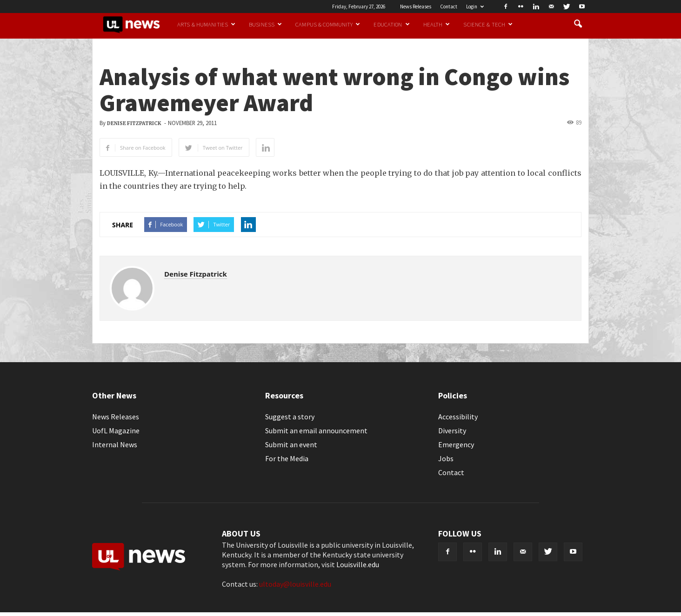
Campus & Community (328, 24)
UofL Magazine (116, 431)
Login (475, 7)
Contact (449, 7)
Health (437, 24)
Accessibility (458, 417)
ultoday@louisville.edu (295, 584)
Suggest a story (290, 417)
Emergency (456, 444)
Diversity (452, 431)
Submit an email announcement (316, 431)
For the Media (287, 458)
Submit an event (291, 444)
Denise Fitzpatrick (134, 123)
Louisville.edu (358, 564)
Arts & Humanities (206, 24)
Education (391, 24)
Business (265, 24)
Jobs (446, 458)
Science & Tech (488, 24)
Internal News (115, 444)
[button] (578, 24)
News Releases (416, 7)
